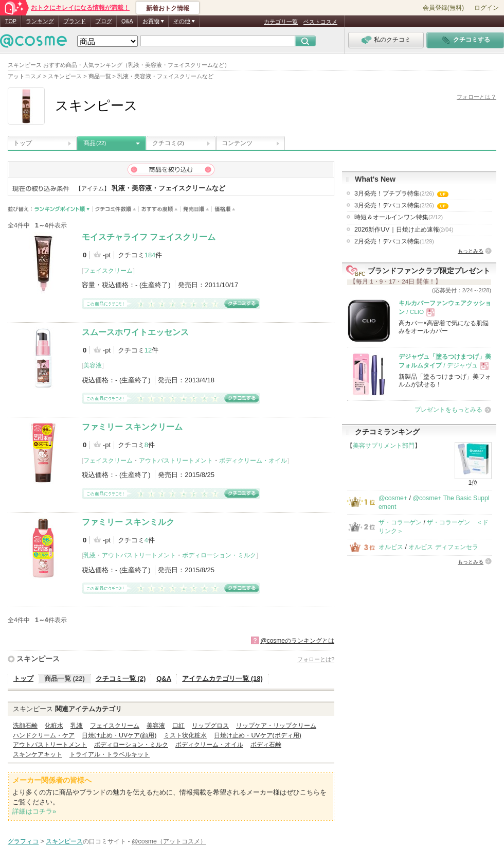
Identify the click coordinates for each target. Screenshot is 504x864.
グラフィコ (23, 841)
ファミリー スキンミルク (128, 522)
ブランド (75, 21)
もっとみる (471, 251)
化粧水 (54, 726)
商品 (95, 143)
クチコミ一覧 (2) (121, 678)
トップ (23, 143)
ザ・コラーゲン (400, 522)
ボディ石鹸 (266, 745)
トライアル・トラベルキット (110, 754)
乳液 (89, 555)
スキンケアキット (38, 754)
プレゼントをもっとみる (448, 410)
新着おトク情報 (168, 8)
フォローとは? (316, 659)
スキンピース (38, 659)
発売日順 (196, 209)
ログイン (487, 8)
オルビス (391, 547)
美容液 (93, 365)
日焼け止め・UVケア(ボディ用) (257, 735)
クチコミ (168, 143)
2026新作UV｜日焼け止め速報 (404, 230)
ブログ (104, 21)
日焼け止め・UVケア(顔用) (119, 735)
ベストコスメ (320, 22)
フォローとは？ (476, 97)
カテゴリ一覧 (281, 22)
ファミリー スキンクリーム (132, 427)
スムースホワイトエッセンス (135, 332)
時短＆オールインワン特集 (399, 217)
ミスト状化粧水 (185, 735)
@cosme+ (393, 498)
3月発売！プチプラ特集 (401, 193)
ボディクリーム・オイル (253, 461)
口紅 (178, 726)
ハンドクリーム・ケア (44, 735)
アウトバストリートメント (176, 461)
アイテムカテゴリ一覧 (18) (222, 678)
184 (150, 255)
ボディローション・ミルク (219, 555)
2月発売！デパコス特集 (394, 241)
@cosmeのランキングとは (297, 641)
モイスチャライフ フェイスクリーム (149, 237)
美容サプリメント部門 (384, 446)
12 (148, 350)
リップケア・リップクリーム (276, 726)
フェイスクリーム (108, 271)
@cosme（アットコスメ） (169, 841)
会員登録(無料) (443, 8)
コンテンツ (237, 143)
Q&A (127, 21)
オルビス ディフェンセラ (443, 547)
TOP (11, 21)
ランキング (40, 21)
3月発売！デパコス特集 (401, 205)
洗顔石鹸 (25, 726)
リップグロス (210, 726)
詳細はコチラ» (34, 811)
